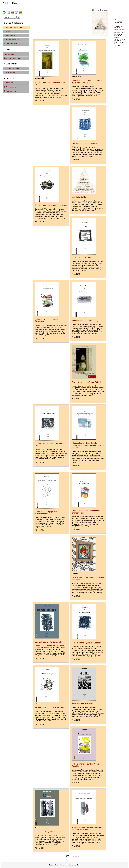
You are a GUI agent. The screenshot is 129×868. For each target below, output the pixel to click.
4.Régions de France (12, 40)
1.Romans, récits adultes (14, 28)
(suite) (59, 97)
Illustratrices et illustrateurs (14, 58)
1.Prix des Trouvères (12, 68)
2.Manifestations (10, 73)
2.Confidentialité (10, 87)
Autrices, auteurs (10, 54)
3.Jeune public (9, 36)
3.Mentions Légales (11, 91)
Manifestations (119, 29)
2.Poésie (7, 32)
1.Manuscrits (9, 83)
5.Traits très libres (11, 44)
